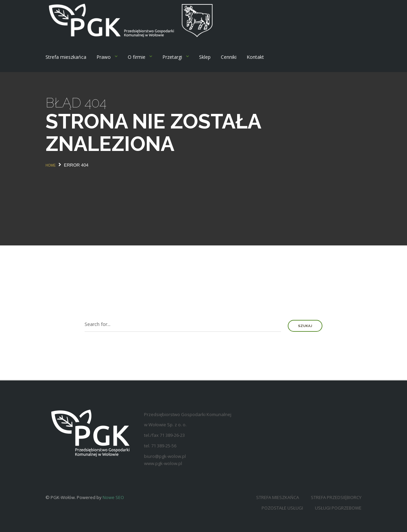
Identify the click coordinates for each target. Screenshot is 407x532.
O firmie (137, 57)
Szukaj (305, 326)
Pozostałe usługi (282, 508)
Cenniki (229, 57)
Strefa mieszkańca (66, 57)
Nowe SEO (113, 497)
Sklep (205, 57)
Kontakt (255, 57)
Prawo (104, 57)
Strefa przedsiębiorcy (336, 497)
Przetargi (172, 57)
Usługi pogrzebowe (338, 508)
